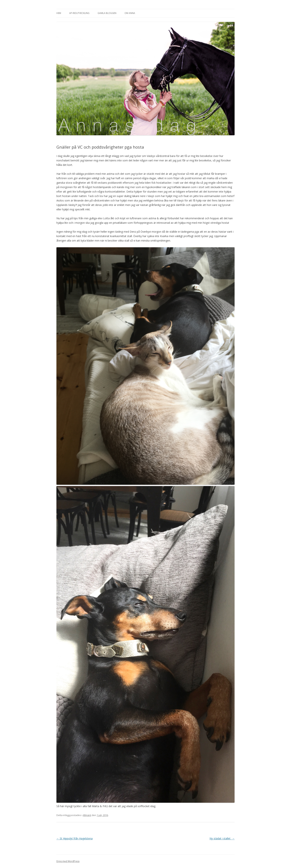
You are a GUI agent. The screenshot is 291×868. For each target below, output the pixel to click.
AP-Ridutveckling (79, 13)
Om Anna (130, 13)
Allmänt (87, 815)
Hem (59, 13)
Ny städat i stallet (222, 838)
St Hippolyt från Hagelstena (75, 838)
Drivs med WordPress (68, 861)
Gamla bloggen (107, 13)
